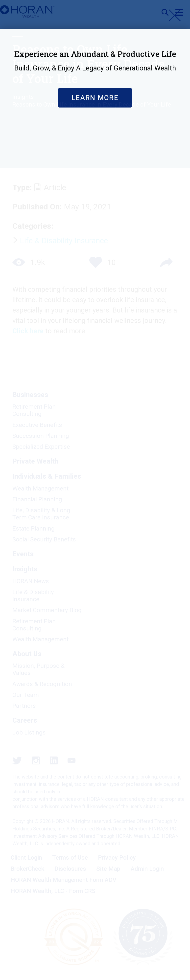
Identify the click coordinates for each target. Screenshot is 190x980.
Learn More (95, 167)
